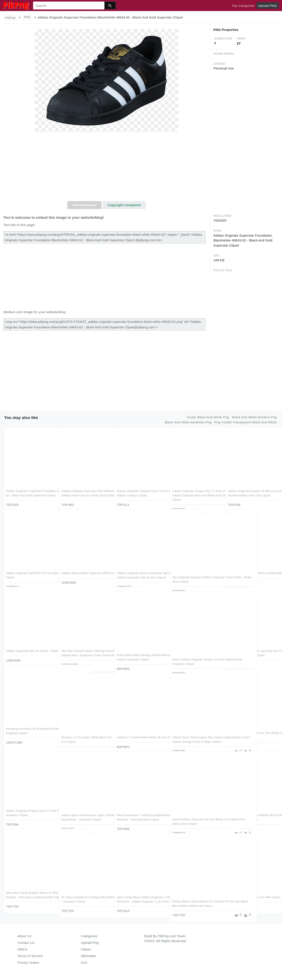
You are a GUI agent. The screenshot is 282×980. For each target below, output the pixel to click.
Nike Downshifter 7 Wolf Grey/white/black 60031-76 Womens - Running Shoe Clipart (141, 811)
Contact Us (26, 943)
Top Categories (243, 6)
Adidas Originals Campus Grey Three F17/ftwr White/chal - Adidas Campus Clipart (140, 486)
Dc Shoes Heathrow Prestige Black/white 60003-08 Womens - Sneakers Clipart (83, 893)
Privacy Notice (28, 962)
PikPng (10, 18)
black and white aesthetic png (188, 422)
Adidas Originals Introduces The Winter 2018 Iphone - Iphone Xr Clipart (249, 728)
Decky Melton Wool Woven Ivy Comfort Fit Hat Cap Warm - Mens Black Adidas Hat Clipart (195, 897)
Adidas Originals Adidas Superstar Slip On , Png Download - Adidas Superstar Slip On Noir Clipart (139, 569)
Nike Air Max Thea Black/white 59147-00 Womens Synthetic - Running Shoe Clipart (248, 811)
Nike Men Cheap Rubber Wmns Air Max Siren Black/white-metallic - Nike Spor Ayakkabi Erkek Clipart (29, 888)
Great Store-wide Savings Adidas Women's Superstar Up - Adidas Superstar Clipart (139, 651)
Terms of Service (30, 956)
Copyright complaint (124, 205)
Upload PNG (267, 6)
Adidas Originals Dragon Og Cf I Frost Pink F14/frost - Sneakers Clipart (27, 806)
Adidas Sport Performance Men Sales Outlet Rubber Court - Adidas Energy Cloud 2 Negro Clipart (196, 733)
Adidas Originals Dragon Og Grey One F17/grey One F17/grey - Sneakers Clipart (250, 646)
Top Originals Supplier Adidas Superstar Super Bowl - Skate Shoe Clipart (196, 573)
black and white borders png (254, 417)
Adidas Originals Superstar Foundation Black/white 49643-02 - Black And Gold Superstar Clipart (29, 486)
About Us (24, 936)
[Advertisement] (107, 168)
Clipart (86, 949)
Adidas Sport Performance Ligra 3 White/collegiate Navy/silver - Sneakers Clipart (84, 811)
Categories (89, 936)
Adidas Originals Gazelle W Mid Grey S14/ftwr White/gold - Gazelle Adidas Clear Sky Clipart (252, 486)
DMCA (22, 949)
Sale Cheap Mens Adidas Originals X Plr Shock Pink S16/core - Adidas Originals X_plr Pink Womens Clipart (141, 893)
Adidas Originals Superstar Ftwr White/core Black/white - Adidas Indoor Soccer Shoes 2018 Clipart (84, 486)
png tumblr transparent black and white (245, 422)
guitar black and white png (208, 417)
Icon (84, 962)
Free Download (84, 205)
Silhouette (89, 956)
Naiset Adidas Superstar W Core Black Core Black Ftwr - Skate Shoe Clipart (196, 815)
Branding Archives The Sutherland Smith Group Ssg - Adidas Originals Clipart (29, 724)
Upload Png (90, 943)
